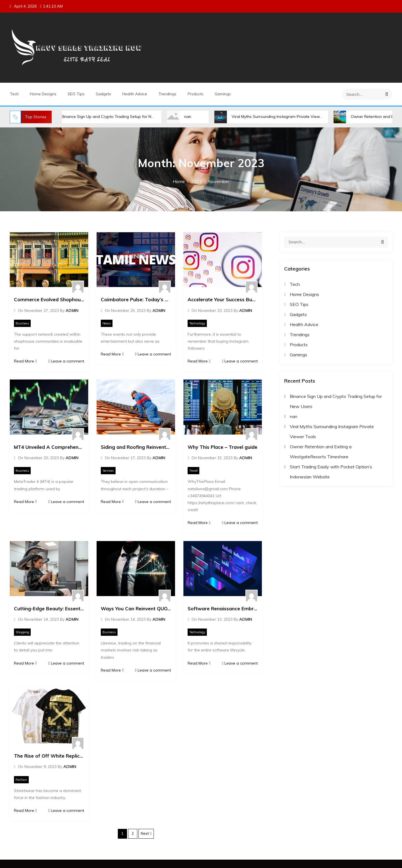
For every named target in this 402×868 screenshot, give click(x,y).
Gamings (223, 94)
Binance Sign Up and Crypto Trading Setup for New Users (115, 117)
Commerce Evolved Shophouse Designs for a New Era (49, 299)
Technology (197, 323)
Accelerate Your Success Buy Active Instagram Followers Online (223, 299)
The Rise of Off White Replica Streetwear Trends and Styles (49, 756)
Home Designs (43, 94)
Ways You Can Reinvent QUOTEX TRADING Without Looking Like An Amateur (136, 609)
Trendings (167, 94)
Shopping (22, 632)
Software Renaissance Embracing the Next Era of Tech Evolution (223, 609)
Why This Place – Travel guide (222, 447)
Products (196, 94)
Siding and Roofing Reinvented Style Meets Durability (136, 447)
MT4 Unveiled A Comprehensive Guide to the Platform (49, 447)
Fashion (21, 780)
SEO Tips (76, 94)
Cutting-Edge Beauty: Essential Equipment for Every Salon (49, 609)
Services (108, 471)
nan (188, 117)
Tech (14, 94)
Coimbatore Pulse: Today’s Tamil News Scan (136, 299)
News (107, 323)
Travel (193, 471)
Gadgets (103, 94)
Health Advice (135, 94)
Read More (25, 361)
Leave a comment (66, 361)
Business (22, 323)
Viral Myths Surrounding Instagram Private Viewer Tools (283, 117)
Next (145, 833)
